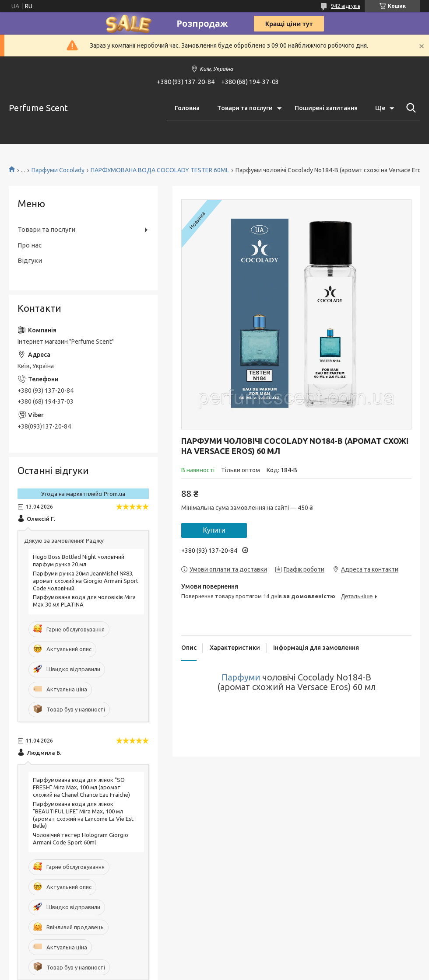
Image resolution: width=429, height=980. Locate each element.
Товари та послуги (245, 108)
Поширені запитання (326, 108)
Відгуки (30, 260)
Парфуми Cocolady (58, 170)
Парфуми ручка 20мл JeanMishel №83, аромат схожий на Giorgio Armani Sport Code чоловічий (86, 581)
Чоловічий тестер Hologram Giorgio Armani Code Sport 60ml (81, 839)
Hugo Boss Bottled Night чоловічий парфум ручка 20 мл (79, 560)
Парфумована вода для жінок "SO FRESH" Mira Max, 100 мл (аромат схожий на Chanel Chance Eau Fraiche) (81, 787)
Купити (214, 530)
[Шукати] (409, 108)
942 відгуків (346, 6)
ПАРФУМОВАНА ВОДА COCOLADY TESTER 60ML (160, 170)
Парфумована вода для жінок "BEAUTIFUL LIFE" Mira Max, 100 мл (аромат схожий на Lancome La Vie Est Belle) (83, 815)
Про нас (30, 245)
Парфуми (241, 677)
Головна (187, 108)
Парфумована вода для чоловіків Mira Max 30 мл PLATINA (84, 601)
